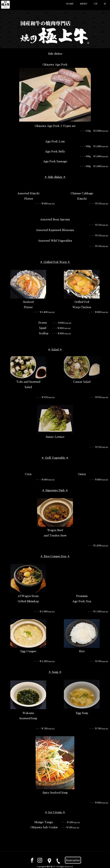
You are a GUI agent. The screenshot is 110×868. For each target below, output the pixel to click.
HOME (70, 4)
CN (96, 4)
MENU (84, 4)
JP (105, 4)
